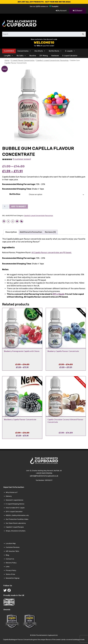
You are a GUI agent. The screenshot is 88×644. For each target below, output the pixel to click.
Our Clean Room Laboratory (16, 523)
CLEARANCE (9, 51)
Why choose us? (12, 492)
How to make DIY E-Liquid (15, 508)
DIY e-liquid (58, 294)
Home (7, 60)
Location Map (11, 543)
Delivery (9, 496)
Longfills (8, 56)
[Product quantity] (6, 207)
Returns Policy (11, 563)
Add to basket (19, 206)
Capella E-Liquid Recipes (15, 527)
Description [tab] (11, 232)
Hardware (55, 56)
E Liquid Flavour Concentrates (23, 60)
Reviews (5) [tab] (50, 232)
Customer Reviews (13, 547)
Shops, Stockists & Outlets (16, 531)
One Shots (40, 51)
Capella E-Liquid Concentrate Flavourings (52, 60)
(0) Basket (77, 11)
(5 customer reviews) (22, 159)
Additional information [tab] (31, 232)
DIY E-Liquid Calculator (14, 511)
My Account (61, 11)
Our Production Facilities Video (17, 519)
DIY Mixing (44, 56)
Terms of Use (10, 574)
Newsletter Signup (13, 578)
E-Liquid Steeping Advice (15, 504)
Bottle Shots (55, 51)
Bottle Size (15, 194)
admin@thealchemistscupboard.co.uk (44, 476)
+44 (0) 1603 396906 (44, 473)
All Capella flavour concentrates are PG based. (52, 253)
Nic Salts (21, 56)
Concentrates (24, 51)
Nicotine (33, 56)
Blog (7, 555)
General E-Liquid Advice (15, 500)
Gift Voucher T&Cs (12, 551)
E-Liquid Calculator (70, 56)
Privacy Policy (11, 570)
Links (8, 567)
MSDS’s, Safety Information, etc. (18, 515)
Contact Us (10, 559)
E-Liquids (70, 51)
